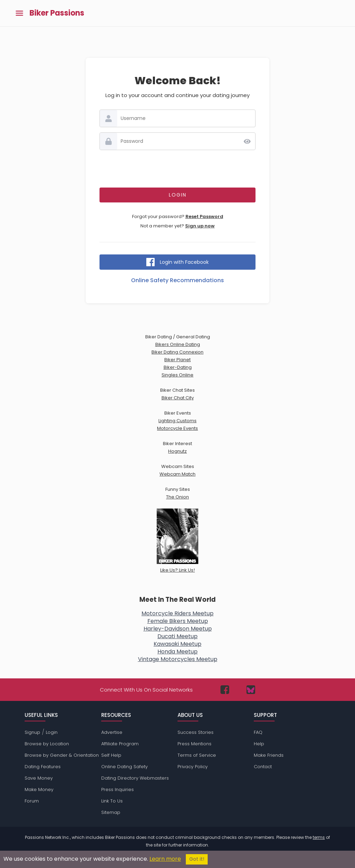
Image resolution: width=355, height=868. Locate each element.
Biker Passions (57, 13)
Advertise (112, 732)
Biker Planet (177, 360)
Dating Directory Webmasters (135, 778)
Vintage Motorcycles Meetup (178, 659)
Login (52, 732)
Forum (32, 801)
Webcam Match (177, 474)
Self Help (111, 755)
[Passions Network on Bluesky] (251, 690)
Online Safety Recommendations (177, 280)
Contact (263, 767)
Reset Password (204, 216)
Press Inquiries (118, 789)
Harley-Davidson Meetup (178, 629)
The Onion (177, 497)
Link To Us (112, 801)
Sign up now (200, 226)
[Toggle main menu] (19, 13)
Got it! (197, 859)
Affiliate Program (120, 744)
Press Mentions (194, 744)
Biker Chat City (178, 398)
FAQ (258, 732)
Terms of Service (197, 755)
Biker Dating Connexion (177, 352)
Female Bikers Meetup (178, 621)
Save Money (39, 778)
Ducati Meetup (177, 636)
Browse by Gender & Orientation (62, 755)
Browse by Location (47, 744)
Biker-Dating (178, 367)
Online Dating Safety (124, 767)
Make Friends (269, 755)
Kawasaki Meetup (177, 644)
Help (259, 744)
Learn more (165, 859)
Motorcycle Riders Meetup (177, 613)
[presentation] (177, 169)
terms (319, 837)
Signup (32, 732)
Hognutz (177, 451)
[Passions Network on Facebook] (225, 690)
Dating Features (43, 767)
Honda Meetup (177, 652)
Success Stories (196, 732)
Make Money (39, 789)
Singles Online (177, 375)
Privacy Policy (193, 767)
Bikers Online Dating (178, 344)
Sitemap (111, 812)
